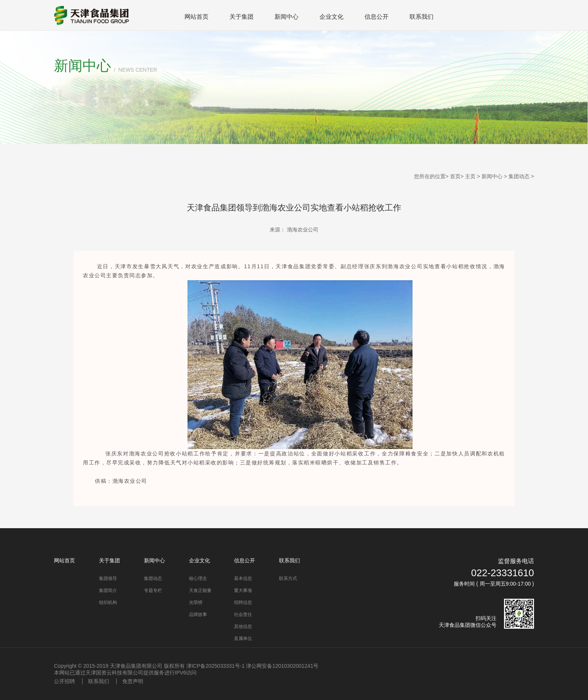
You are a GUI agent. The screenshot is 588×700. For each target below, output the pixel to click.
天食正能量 (200, 590)
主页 (470, 176)
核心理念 (198, 578)
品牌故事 (198, 614)
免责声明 (133, 681)
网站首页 (196, 17)
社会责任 (243, 614)
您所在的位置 (430, 176)
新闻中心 (286, 17)
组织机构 (108, 602)
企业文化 (331, 17)
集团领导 (108, 578)
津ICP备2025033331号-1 (216, 666)
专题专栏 (153, 590)
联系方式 (288, 578)
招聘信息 (243, 602)
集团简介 (108, 590)
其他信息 (243, 626)
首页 (455, 176)
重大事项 (243, 590)
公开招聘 (64, 681)
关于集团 (241, 17)
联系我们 (421, 17)
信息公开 (376, 17)
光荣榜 (196, 602)
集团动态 (519, 176)
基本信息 (243, 578)
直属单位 (243, 638)
